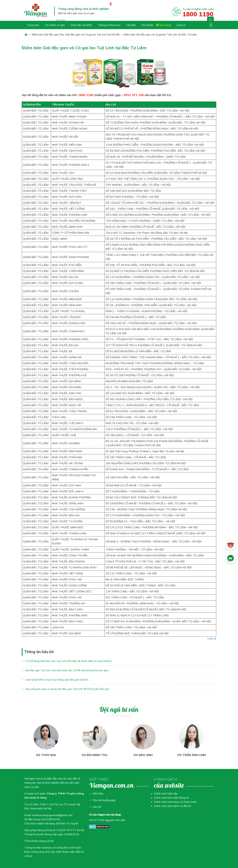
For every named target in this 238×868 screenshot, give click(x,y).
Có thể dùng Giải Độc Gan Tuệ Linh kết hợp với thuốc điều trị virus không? (68, 661)
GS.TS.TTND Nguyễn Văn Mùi (107, 820)
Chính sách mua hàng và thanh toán (175, 802)
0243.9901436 (51, 819)
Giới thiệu (98, 793)
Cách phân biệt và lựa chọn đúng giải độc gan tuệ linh (57, 680)
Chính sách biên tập (166, 793)
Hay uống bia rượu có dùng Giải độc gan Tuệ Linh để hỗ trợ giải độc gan (67, 689)
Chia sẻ (212, 638)
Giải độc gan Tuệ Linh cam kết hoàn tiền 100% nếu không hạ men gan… (68, 670)
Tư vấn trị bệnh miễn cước (198, 12)
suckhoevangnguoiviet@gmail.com (52, 815)
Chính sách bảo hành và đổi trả (173, 806)
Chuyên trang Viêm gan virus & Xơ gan (36, 10)
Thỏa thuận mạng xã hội (39, 841)
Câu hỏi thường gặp (104, 800)
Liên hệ (97, 807)
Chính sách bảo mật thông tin (172, 798)
